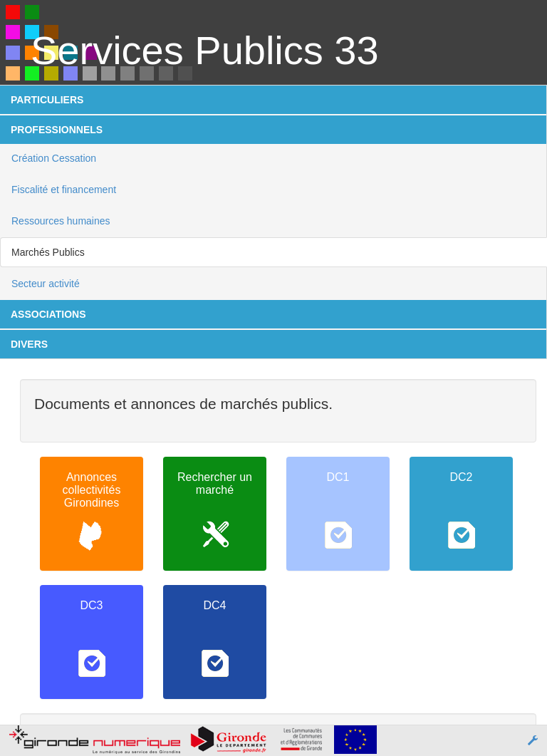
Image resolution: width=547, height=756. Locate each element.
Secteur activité (46, 284)
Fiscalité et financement (64, 190)
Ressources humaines (61, 221)
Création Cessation (54, 158)
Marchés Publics (48, 252)
